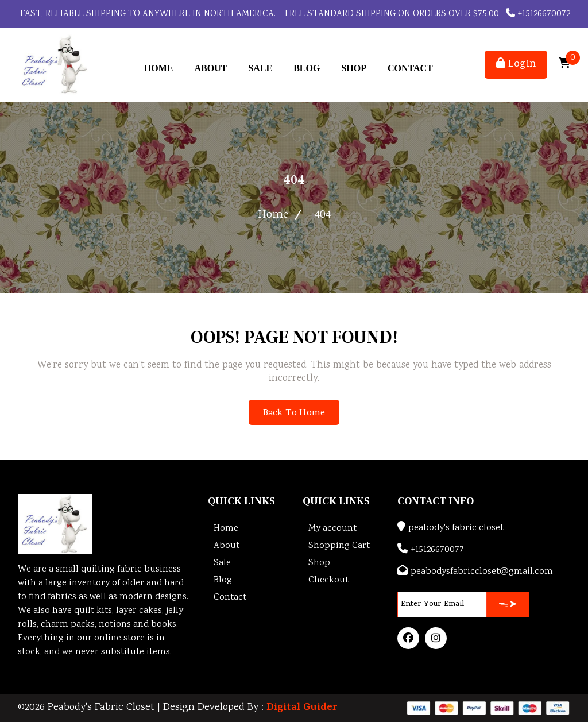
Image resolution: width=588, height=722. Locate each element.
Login (516, 65)
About (210, 68)
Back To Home (294, 414)
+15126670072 (538, 14)
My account (332, 529)
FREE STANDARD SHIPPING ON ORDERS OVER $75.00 (391, 14)
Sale (260, 68)
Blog (307, 68)
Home (159, 68)
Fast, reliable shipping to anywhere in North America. (147, 14)
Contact (410, 68)
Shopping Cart (339, 546)
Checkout (328, 580)
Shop (354, 68)
